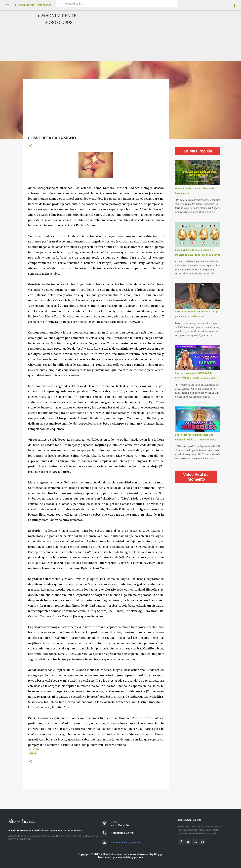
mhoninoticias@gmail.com (128, 842)
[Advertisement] (147, 36)
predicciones (44, 831)
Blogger (160, 854)
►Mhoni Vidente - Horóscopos (33, 5)
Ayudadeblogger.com (130, 857)
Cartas (71, 831)
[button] (30, 146)
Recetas (59, 831)
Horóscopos (25, 831)
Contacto (83, 831)
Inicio (12, 831)
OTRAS (33, 753)
